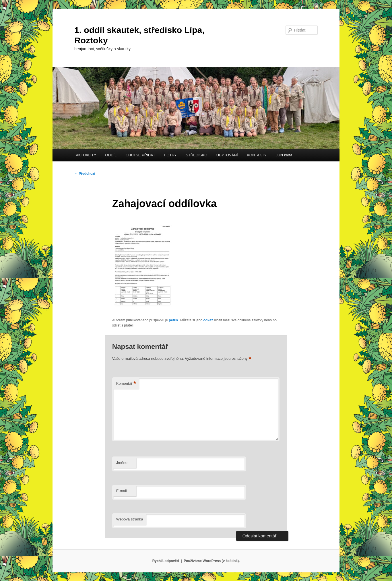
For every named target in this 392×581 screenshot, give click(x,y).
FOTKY (170, 155)
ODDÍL (111, 155)
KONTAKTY (257, 155)
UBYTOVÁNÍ (227, 155)
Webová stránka (130, 519)
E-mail (122, 491)
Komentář (126, 384)
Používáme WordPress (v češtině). (212, 561)
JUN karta (284, 155)
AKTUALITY (86, 155)
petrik (173, 320)
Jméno (122, 463)
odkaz (208, 320)
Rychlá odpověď (166, 561)
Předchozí (85, 174)
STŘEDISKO (196, 155)
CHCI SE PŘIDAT (140, 155)
